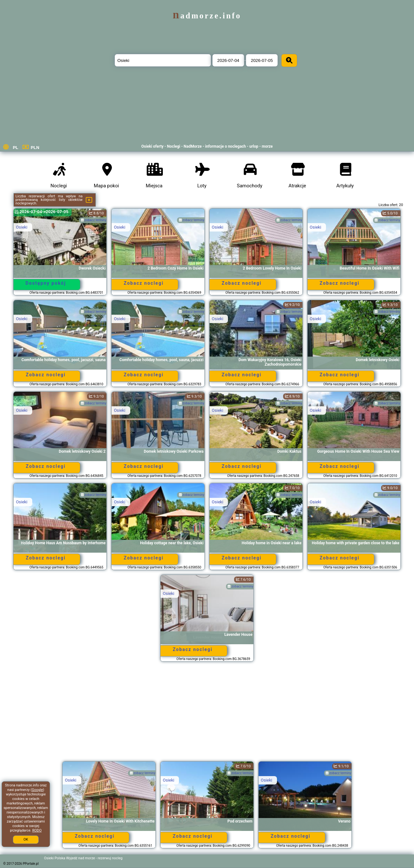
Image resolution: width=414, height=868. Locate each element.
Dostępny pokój (46, 283)
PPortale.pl (31, 864)
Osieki (21, 227)
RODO (37, 830)
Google (38, 790)
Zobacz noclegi (144, 283)
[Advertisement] (207, 715)
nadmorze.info (207, 16)
